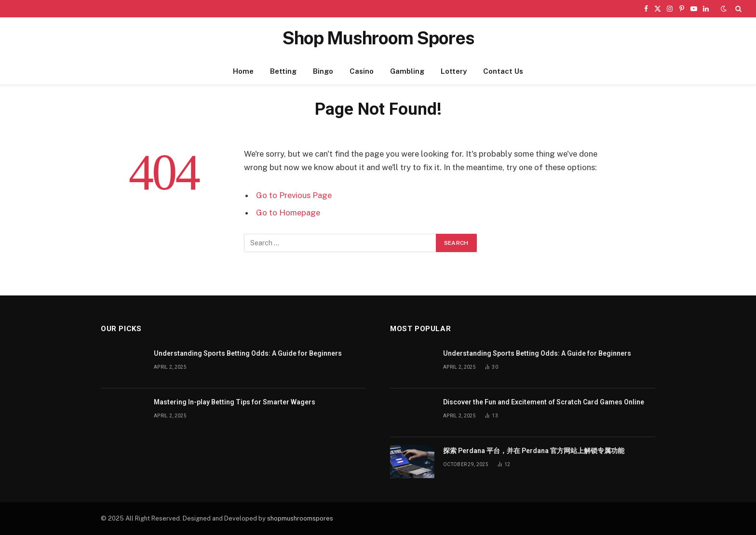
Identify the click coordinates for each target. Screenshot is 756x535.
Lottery (454, 71)
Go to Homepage (288, 213)
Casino (362, 71)
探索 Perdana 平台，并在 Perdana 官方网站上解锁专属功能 (534, 451)
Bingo (323, 71)
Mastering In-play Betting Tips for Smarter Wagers (235, 402)
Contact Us (503, 71)
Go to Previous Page (294, 195)
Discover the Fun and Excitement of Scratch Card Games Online (544, 402)
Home (243, 71)
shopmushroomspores (300, 518)
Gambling (407, 71)
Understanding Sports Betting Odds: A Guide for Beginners (248, 353)
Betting (283, 71)
